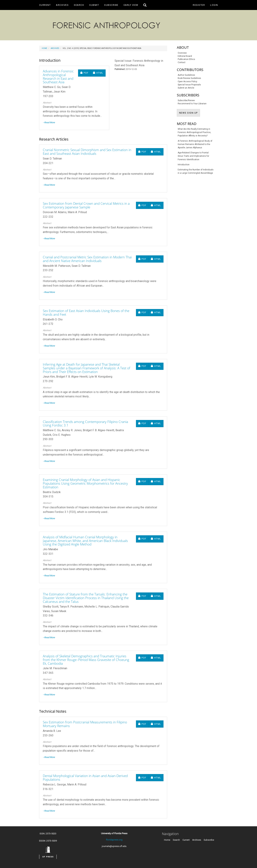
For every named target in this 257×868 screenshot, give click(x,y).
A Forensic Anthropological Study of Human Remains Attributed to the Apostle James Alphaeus (195, 144)
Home (44, 48)
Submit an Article (186, 88)
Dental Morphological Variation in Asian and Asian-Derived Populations (85, 778)
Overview (182, 53)
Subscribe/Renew (186, 100)
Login (214, 5)
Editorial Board (185, 56)
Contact (182, 62)
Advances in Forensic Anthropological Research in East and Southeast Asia (58, 77)
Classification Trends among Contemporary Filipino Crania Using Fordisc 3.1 (85, 424)
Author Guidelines (186, 75)
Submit (94, 5)
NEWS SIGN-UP (190, 113)
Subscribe (111, 5)
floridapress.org (114, 840)
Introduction (184, 165)
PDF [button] (86, 73)
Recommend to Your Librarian (192, 104)
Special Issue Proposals (189, 85)
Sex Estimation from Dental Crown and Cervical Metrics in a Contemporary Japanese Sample (86, 205)
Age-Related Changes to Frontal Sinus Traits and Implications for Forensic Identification (193, 156)
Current (45, 5)
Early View (131, 5)
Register (199, 5)
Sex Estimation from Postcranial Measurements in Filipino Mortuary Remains (85, 724)
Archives (62, 5)
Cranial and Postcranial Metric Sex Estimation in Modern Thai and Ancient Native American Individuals (87, 259)
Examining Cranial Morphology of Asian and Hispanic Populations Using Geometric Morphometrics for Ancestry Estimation (85, 483)
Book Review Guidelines (189, 78)
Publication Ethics (186, 59)
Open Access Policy (187, 82)
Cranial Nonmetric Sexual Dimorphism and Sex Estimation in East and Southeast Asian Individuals (87, 152)
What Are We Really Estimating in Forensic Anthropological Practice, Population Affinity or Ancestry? (194, 132)
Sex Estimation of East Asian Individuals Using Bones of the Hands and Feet (86, 313)
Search (79, 5)
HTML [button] (99, 73)
